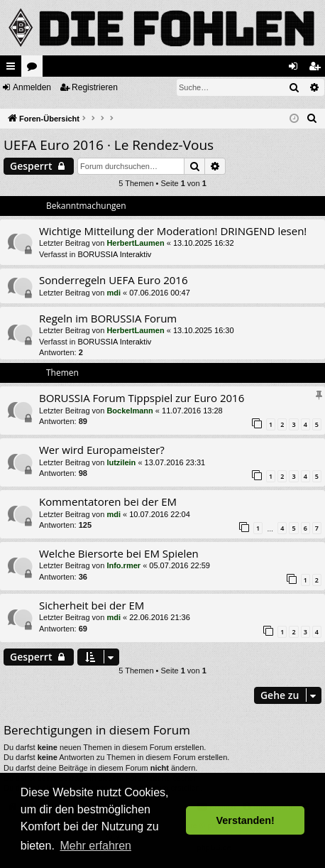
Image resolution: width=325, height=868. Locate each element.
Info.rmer (123, 565)
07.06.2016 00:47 (160, 293)
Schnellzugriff (13, 69)
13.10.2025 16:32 (204, 243)
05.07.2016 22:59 (180, 565)
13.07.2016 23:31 (175, 462)
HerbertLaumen (135, 243)
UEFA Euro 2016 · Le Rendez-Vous (109, 145)
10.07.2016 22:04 (160, 514)
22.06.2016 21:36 (160, 617)
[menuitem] (312, 119)
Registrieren (95, 87)
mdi (114, 293)
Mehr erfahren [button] (95, 846)
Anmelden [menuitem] (296, 69)
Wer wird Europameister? (102, 450)
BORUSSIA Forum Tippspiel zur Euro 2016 (142, 398)
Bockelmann (130, 411)
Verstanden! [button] (246, 820)
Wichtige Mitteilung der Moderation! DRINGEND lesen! (173, 231)
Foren (35, 69)
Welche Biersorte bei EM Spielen (119, 553)
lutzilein (121, 462)
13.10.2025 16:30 (204, 330)
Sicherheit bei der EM (92, 605)
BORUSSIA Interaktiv (114, 254)
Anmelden (32, 87)
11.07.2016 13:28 (192, 411)
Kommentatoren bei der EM (108, 501)
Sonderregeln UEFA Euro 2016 (113, 280)
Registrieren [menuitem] (318, 69)
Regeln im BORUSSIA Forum (108, 318)
